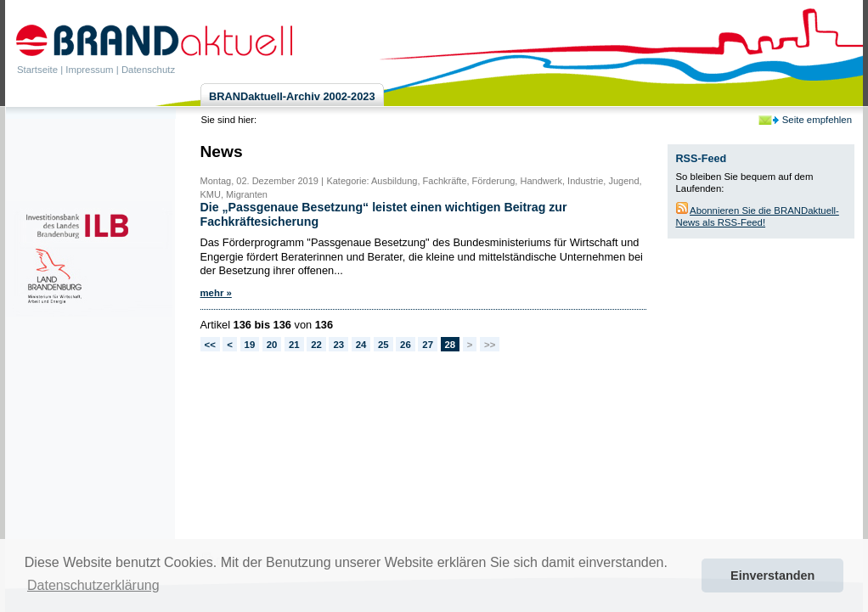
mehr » (216, 293)
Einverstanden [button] (772, 576)
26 (406, 345)
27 (428, 345)
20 (272, 345)
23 (338, 345)
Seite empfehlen (817, 120)
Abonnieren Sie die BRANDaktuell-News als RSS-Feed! (758, 216)
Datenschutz (148, 70)
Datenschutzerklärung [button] (93, 585)
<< (210, 345)
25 (383, 345)
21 (294, 345)
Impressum (89, 70)
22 (316, 345)
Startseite (37, 70)
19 (250, 345)
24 (361, 345)
